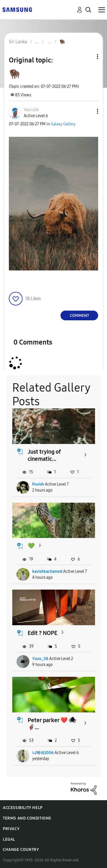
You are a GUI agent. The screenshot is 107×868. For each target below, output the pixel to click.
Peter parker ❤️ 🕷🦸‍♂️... (52, 724)
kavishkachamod (47, 571)
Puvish (38, 484)
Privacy (11, 829)
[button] (88, 111)
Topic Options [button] (88, 57)
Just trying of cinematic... (44, 455)
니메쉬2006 (43, 753)
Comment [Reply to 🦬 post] (79, 316)
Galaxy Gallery (63, 124)
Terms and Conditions (27, 818)
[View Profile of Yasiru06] (31, 110)
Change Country (21, 850)
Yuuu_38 (40, 659)
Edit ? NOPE (43, 633)
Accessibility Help (23, 808)
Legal (9, 839)
